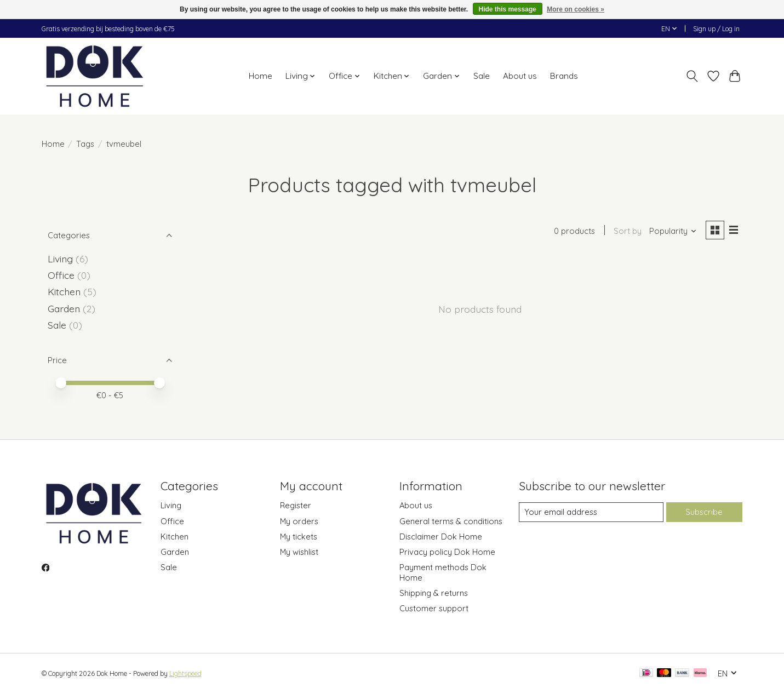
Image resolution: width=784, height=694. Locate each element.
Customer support (434, 608)
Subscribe (704, 512)
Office (61, 275)
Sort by (627, 231)
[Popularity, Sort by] (672, 231)
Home (261, 76)
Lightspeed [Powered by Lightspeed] (185, 673)
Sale (482, 76)
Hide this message (508, 9)
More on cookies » (576, 9)
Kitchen (64, 291)
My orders (299, 521)
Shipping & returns (434, 593)
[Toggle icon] (692, 76)
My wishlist (299, 552)
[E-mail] (591, 512)
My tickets (299, 537)
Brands (564, 76)
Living (60, 259)
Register (296, 505)
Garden (64, 308)
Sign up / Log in (716, 29)
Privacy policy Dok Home (447, 552)
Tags (85, 144)
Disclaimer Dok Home (441, 537)
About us (520, 76)
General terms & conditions (451, 521)
